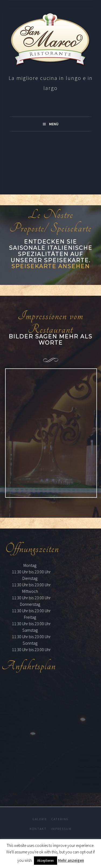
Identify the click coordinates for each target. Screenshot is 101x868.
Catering (60, 819)
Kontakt (38, 829)
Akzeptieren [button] (46, 861)
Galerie (40, 819)
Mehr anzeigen (71, 860)
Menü (54, 124)
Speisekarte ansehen (50, 266)
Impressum (61, 829)
